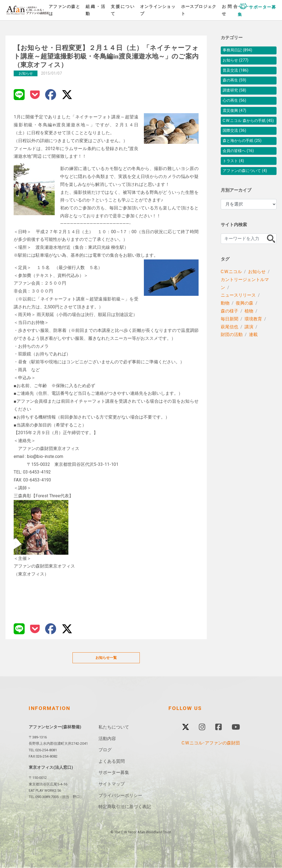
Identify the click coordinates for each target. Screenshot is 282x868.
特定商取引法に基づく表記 (125, 807)
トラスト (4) (235, 175)
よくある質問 (112, 762)
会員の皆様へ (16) (240, 164)
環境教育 (253, 335)
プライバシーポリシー (120, 796)
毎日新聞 (229, 335)
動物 (225, 319)
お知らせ (257, 287)
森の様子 (229, 327)
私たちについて (114, 728)
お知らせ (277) (237, 62)
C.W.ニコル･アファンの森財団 (211, 743)
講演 (249, 343)
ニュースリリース (238, 311)
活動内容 (107, 739)
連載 (253, 350)
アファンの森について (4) (248, 186)
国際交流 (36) (236, 143)
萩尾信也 (229, 343)
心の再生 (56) (236, 105)
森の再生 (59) (236, 84)
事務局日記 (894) (239, 51)
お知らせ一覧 (106, 658)
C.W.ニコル (231, 287)
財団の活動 (232, 350)
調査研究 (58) (236, 94)
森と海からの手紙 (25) (245, 154)
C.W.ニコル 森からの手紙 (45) (249, 129)
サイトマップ (112, 784)
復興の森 (245, 319)
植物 (249, 327)
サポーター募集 (114, 773)
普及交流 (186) (237, 73)
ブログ (105, 750)
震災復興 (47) (236, 116)
